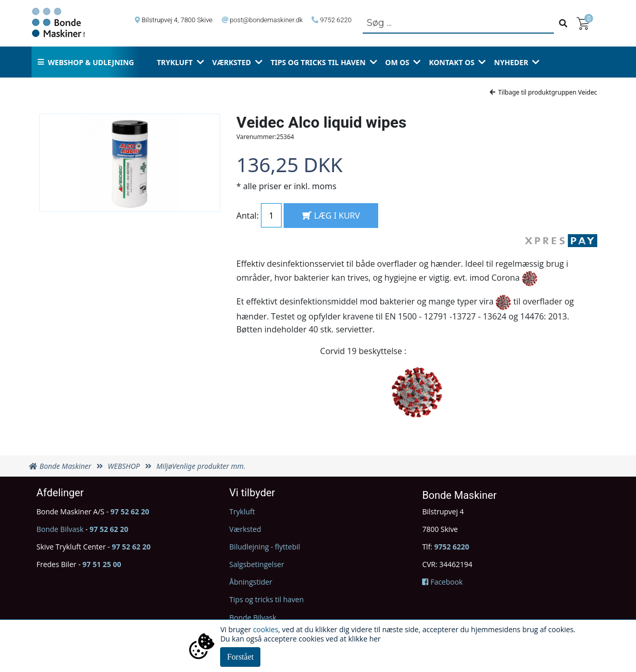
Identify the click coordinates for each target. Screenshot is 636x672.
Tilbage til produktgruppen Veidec (543, 92)
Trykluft (174, 62)
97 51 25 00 (102, 564)
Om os (398, 62)
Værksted (232, 62)
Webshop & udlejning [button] (86, 62)
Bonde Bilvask (60, 529)
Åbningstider (251, 582)
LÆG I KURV (331, 216)
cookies (266, 629)
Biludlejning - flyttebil (265, 547)
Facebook (442, 582)
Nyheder (511, 62)
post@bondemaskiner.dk (266, 20)
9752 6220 (336, 20)
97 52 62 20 (130, 511)
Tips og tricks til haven (318, 62)
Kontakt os (452, 62)
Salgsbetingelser (257, 564)
